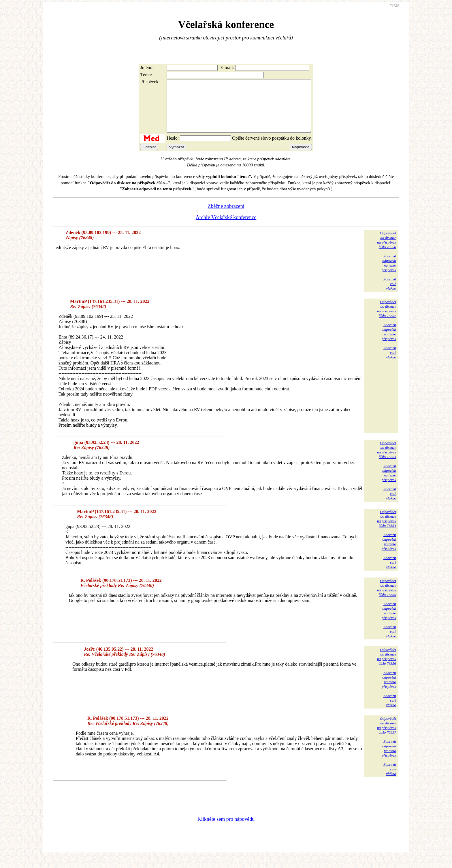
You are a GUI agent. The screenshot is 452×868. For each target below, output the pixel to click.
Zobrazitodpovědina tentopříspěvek (389, 273)
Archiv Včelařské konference (226, 228)
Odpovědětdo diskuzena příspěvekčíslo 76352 (387, 319)
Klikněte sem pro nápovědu (226, 829)
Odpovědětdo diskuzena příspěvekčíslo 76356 (387, 667)
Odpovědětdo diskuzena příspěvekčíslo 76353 (387, 460)
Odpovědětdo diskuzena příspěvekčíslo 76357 (387, 736)
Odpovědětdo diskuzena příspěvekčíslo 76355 (387, 598)
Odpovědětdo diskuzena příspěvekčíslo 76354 (387, 529)
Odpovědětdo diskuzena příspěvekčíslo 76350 (387, 250)
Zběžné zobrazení (226, 216)
